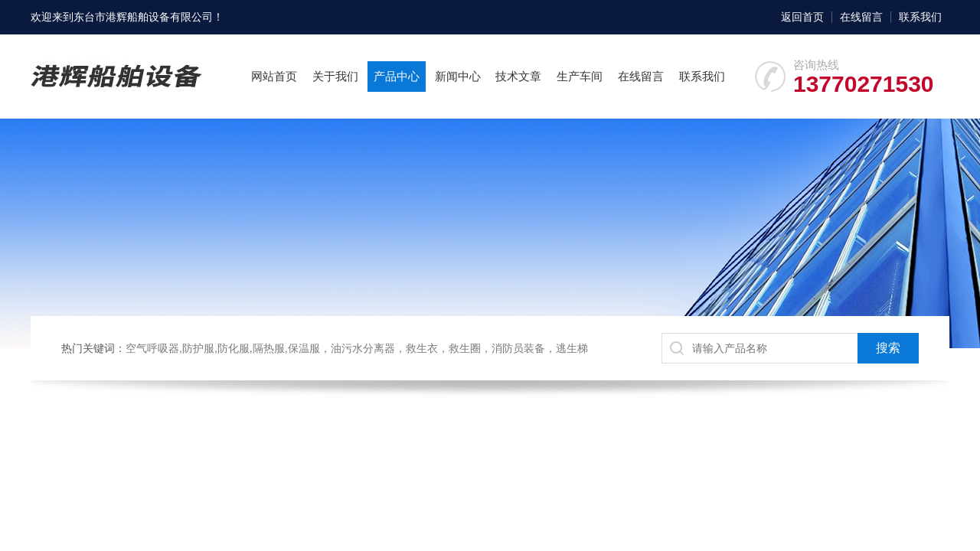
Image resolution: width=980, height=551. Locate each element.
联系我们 (920, 17)
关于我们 (335, 76)
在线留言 (861, 17)
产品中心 (397, 76)
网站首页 (274, 76)
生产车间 (580, 76)
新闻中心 (458, 76)
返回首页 (802, 17)
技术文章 (518, 76)
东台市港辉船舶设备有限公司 (143, 17)
